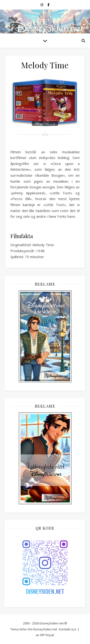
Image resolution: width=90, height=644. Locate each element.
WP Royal (47, 635)
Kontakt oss (68, 629)
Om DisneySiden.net (42, 629)
